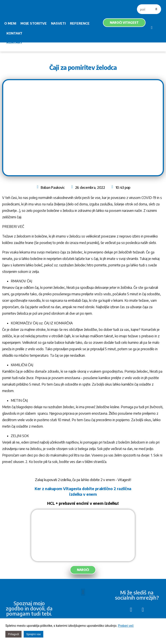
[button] (83, 592)
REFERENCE (80, 23)
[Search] (156, 9)
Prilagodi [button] (13, 634)
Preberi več (126, 626)
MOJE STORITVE (34, 23)
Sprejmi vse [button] (33, 634)
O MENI (10, 23)
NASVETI (58, 23)
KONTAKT (14, 33)
